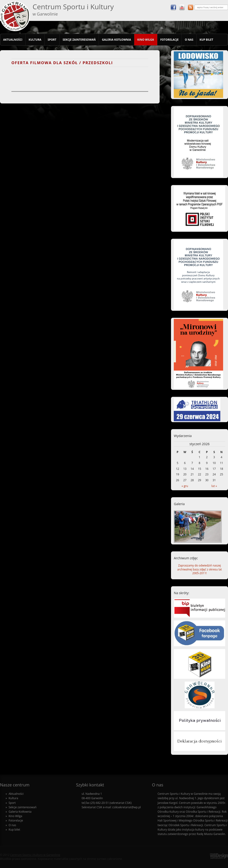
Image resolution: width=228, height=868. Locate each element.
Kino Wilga (146, 40)
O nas (189, 40)
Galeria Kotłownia (116, 40)
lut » (214, 486)
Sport (52, 40)
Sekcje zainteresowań (79, 40)
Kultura (35, 40)
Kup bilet (206, 40)
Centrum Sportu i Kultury (73, 9)
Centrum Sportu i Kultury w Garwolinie (35, 855)
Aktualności (13, 40)
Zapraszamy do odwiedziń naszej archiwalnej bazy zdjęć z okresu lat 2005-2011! (199, 569)
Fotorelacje (169, 40)
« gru (185, 486)
